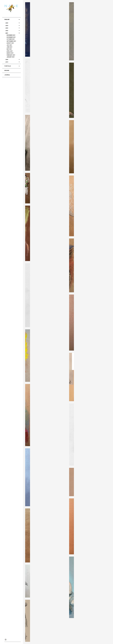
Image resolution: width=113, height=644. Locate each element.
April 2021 (10, 51)
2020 (7, 60)
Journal (7, 75)
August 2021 (10, 43)
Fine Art (7, 19)
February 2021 (11, 55)
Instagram (6, 640)
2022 (7, 31)
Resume (7, 70)
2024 (7, 26)
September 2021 (11, 41)
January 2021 (11, 57)
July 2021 (9, 45)
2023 (7, 28)
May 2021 (9, 49)
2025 (7, 23)
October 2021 (11, 39)
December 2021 (11, 35)
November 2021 (11, 37)
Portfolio (8, 66)
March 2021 (10, 53)
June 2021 (9, 47)
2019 (7, 62)
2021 (7, 33)
